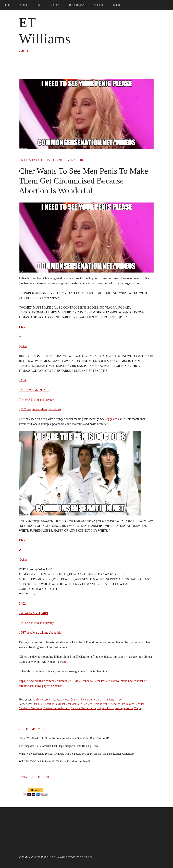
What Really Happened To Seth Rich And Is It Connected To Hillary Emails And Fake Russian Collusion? (76, 754)
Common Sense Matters (84, 700)
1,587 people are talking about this (40, 633)
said (65, 662)
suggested (111, 419)
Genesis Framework (66, 857)
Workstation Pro (45, 857)
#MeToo (37, 700)
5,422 (22, 604)
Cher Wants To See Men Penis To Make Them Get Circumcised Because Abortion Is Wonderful (83, 181)
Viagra (138, 708)
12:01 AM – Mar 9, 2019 (34, 390)
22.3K (23, 380)
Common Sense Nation (111, 700)
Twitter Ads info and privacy (36, 400)
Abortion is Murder (55, 704)
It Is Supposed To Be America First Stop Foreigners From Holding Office (59, 746)
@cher (23, 346)
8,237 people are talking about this (40, 409)
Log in (91, 857)
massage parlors (124, 708)
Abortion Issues (51, 700)
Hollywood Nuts (105, 708)
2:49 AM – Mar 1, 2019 (33, 613)
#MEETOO (39, 704)
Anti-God (65, 700)
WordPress (82, 857)
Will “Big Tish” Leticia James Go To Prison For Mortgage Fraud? (55, 761)
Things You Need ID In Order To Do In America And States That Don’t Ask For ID (64, 738)
